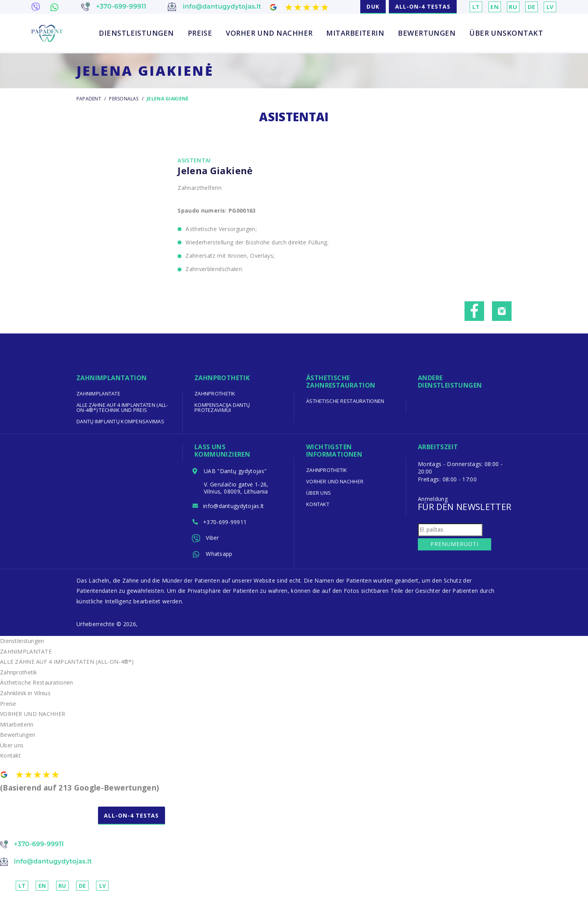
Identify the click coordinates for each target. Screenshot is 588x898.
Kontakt (525, 33)
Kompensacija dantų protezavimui (222, 407)
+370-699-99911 (226, 523)
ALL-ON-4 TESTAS (423, 6)
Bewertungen (427, 33)
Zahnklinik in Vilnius (25, 696)
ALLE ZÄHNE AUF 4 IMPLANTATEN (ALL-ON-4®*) (67, 665)
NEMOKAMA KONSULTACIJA (49, 826)
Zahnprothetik (215, 393)
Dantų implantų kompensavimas (121, 421)
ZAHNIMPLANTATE (99, 393)
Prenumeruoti (453, 544)
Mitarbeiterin (355, 33)
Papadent (89, 99)
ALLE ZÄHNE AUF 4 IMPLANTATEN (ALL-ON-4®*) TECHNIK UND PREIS (123, 407)
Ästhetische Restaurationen (346, 401)
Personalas (124, 99)
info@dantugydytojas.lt (235, 507)
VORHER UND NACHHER (269, 33)
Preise (200, 33)
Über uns (488, 33)
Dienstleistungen (136, 33)
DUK (373, 6)
